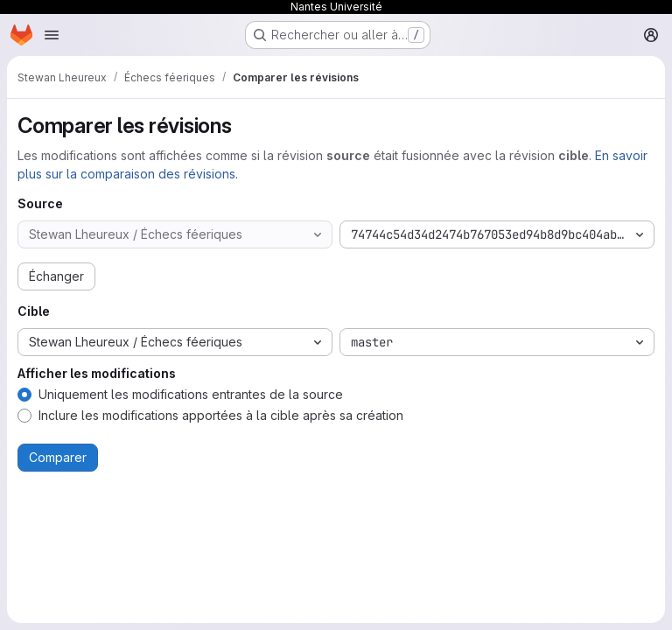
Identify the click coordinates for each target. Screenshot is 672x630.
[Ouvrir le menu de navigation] (52, 35)
